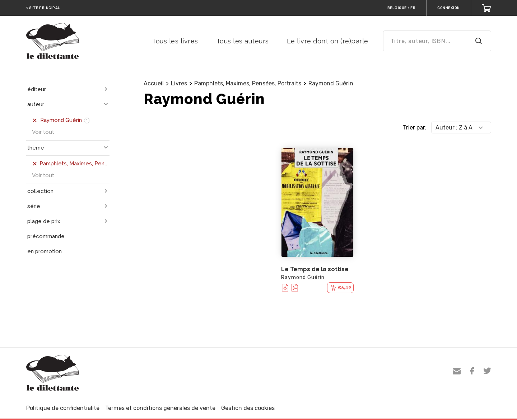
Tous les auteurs (243, 41)
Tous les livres (175, 41)
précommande (46, 236)
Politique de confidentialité (63, 408)
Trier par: (415, 128)
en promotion (45, 251)
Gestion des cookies (248, 408)
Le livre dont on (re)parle (328, 41)
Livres (179, 83)
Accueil (154, 83)
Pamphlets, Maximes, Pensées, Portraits (248, 83)
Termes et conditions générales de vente (160, 408)
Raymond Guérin (331, 83)
